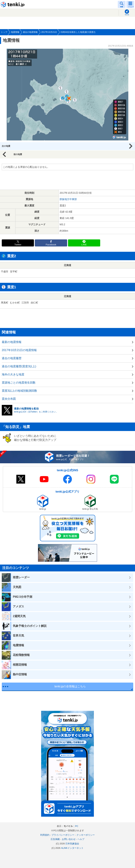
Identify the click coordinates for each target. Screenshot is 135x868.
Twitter (18, 245)
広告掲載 (55, 839)
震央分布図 (9, 399)
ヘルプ (81, 839)
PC (77, 826)
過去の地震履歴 (12, 358)
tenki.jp (13, 4)
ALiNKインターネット (72, 848)
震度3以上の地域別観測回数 (19, 391)
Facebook (51, 245)
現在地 (127, 15)
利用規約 (45, 835)
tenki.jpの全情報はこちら (70, 686)
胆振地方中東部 (68, 199)
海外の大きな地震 (13, 374)
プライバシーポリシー (63, 835)
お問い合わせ (69, 839)
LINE (84, 245)
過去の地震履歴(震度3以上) (19, 366)
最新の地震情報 (12, 342)
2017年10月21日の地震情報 (19, 350)
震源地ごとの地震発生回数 (19, 383)
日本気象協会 (72, 844)
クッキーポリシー (86, 835)
